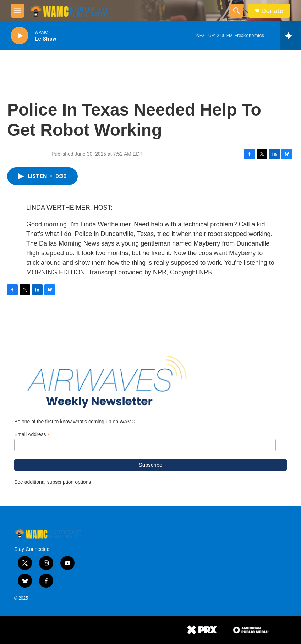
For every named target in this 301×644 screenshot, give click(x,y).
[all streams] (291, 36)
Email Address (32, 434)
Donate (272, 11)
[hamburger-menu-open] (17, 11)
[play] (20, 36)
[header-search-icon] (236, 11)
